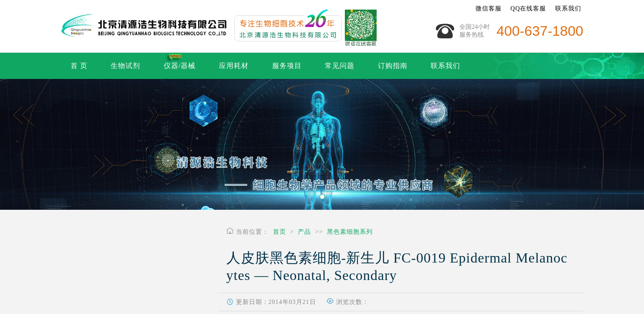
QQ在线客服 (528, 9)
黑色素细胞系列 (350, 232)
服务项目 (287, 66)
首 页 (79, 66)
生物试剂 (125, 66)
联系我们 (568, 9)
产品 (304, 232)
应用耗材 (234, 66)
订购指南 (393, 66)
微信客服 (489, 9)
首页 (280, 232)
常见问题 (340, 66)
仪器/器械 (180, 66)
